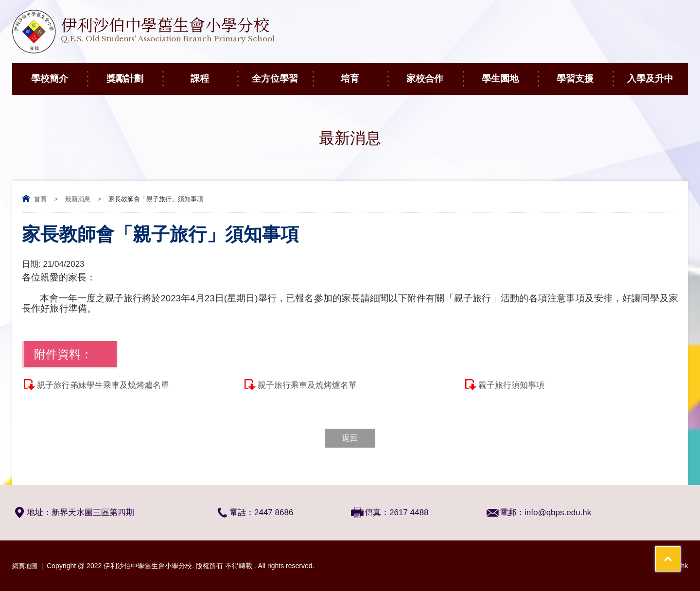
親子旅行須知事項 (511, 385)
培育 (364, 73)
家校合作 (434, 73)
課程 (214, 73)
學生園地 (510, 73)
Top (675, 548)
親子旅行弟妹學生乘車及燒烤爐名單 (103, 385)
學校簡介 (59, 73)
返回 (350, 438)
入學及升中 (657, 73)
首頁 (40, 199)
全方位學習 (282, 73)
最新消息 (78, 199)
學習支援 (585, 73)
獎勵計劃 (134, 73)
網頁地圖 (26, 566)
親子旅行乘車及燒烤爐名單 (307, 385)
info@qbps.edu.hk (558, 513)
